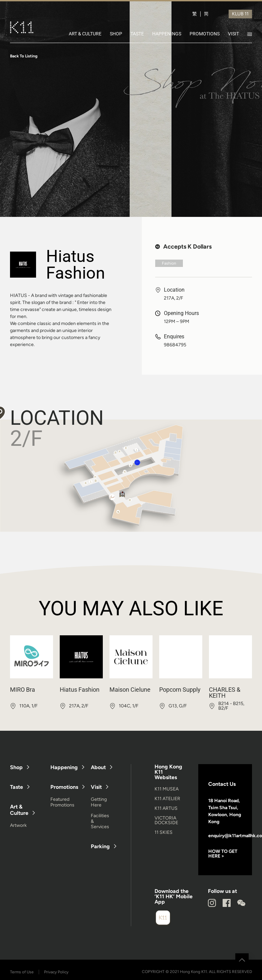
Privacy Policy (56, 972)
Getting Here (99, 802)
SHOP (116, 34)
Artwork (18, 825)
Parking (100, 846)
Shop (16, 767)
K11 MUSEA (167, 789)
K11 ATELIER (167, 799)
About (98, 767)
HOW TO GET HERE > (223, 854)
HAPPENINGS (167, 34)
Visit (96, 787)
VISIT (233, 34)
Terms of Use (22, 972)
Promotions (64, 787)
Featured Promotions (62, 802)
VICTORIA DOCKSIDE (166, 820)
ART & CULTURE (85, 34)
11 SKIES (164, 832)
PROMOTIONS (205, 34)
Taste (17, 787)
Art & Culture (19, 810)
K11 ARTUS (166, 808)
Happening (64, 767)
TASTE (137, 34)
